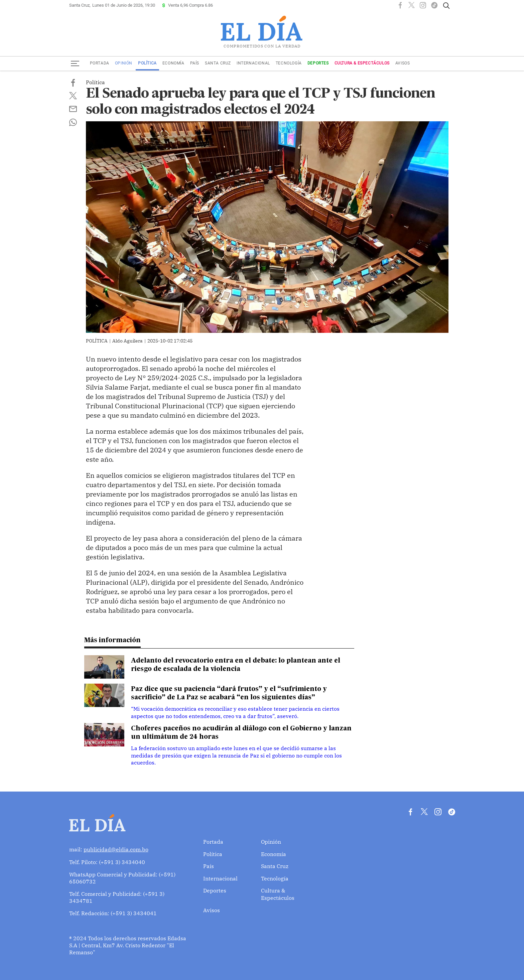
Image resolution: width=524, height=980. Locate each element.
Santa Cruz (218, 63)
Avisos (403, 63)
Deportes (318, 63)
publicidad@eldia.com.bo (116, 848)
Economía (173, 63)
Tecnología (289, 63)
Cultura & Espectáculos (362, 63)
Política (147, 63)
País (195, 63)
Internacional (253, 63)
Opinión (124, 63)
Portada (100, 63)
